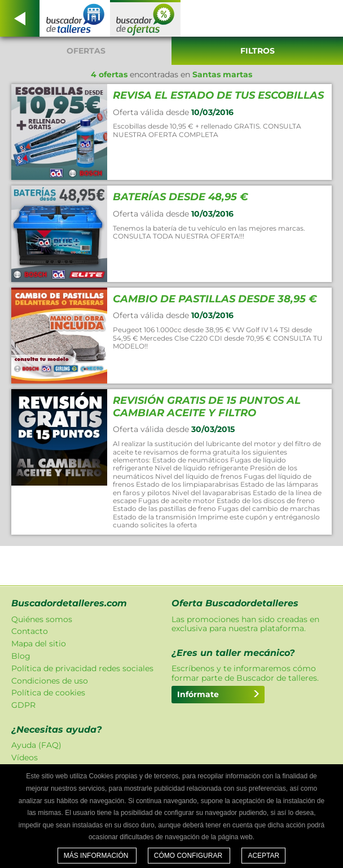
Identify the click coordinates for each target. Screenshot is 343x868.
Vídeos (25, 757)
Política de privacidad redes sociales (82, 668)
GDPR (23, 705)
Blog (21, 656)
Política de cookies (48, 693)
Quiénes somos (42, 619)
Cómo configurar (189, 856)
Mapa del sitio (39, 644)
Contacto (30, 631)
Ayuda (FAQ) (36, 745)
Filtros (258, 51)
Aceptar (263, 856)
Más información (97, 856)
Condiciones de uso (50, 681)
